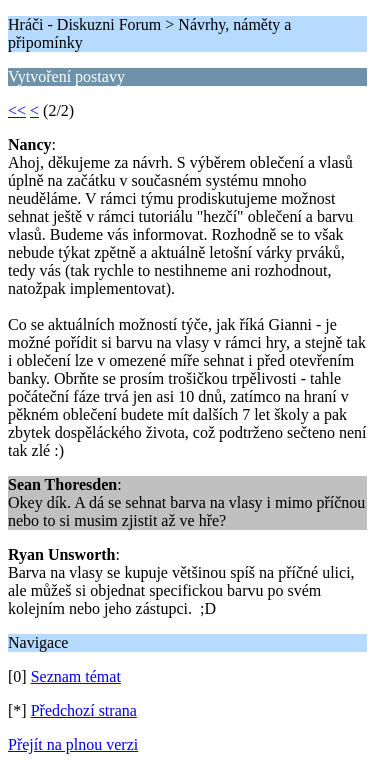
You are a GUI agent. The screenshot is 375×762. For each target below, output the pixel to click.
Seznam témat (76, 676)
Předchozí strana (84, 710)
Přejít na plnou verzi (73, 744)
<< (17, 110)
